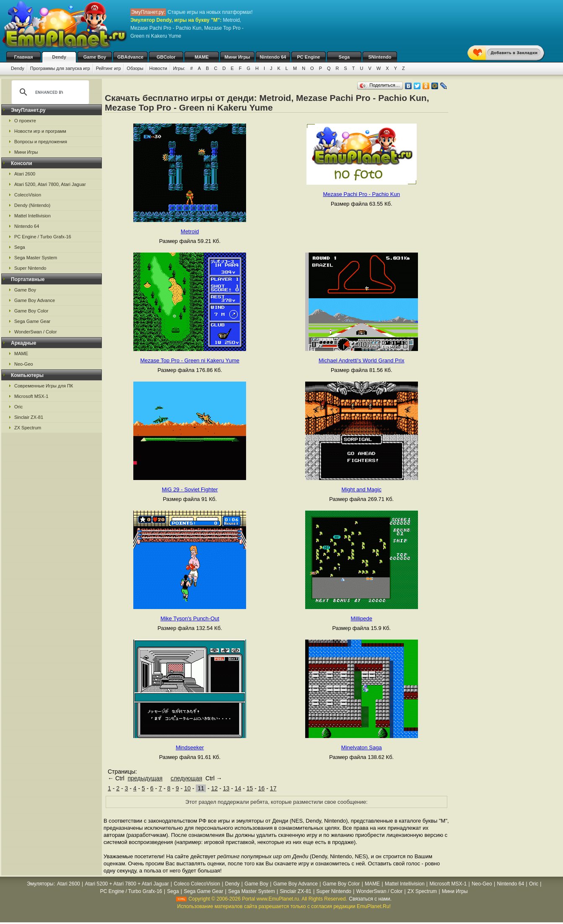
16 (262, 788)
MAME (202, 57)
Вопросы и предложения (41, 142)
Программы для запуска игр (60, 68)
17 (273, 788)
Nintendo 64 (273, 57)
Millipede (362, 618)
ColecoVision (28, 195)
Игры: (179, 68)
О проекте (25, 121)
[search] (49, 92)
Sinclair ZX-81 (29, 417)
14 (238, 788)
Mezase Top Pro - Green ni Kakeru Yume (190, 360)
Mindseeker (190, 747)
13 (226, 788)
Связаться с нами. (370, 899)
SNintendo (380, 57)
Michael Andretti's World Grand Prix (362, 360)
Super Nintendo (30, 268)
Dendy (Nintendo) (32, 205)
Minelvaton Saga (362, 747)
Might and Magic (362, 489)
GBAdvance (130, 57)
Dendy (59, 57)
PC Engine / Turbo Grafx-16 (43, 237)
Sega (344, 57)
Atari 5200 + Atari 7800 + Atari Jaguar (127, 884)
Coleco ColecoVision (197, 884)
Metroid (190, 231)
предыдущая (145, 778)
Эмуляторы (40, 884)
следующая (186, 778)
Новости (158, 68)
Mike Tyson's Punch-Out (190, 618)
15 (250, 788)
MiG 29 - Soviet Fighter (190, 489)
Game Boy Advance (35, 300)
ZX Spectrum (28, 428)
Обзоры (135, 68)
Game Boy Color (31, 311)
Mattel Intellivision (32, 216)
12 (215, 788)
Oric (18, 407)
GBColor (166, 57)
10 (187, 788)
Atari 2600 (25, 174)
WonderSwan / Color (35, 332)
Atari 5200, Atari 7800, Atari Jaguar (50, 184)
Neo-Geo (24, 364)
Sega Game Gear (32, 321)
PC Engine (308, 57)
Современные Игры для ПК (44, 386)
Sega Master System (36, 258)
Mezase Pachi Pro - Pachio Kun (361, 194)
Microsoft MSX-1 (31, 396)
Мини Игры (237, 57)
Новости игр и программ (40, 131)
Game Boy (95, 57)
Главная (24, 57)
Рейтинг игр (109, 68)
